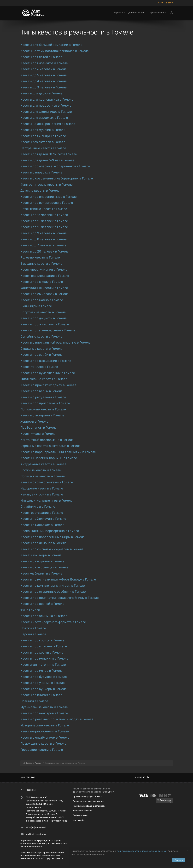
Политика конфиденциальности (89, 806)
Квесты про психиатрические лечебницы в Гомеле (60, 598)
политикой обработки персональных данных (142, 851)
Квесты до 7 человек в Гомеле (43, 245)
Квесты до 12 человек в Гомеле (44, 221)
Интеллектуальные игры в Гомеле (46, 501)
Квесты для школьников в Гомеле (46, 112)
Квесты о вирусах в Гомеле (41, 172)
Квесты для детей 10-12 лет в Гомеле (49, 154)
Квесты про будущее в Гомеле (44, 677)
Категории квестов (82, 811)
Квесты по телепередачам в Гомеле (48, 330)
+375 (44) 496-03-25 (36, 827)
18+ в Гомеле (30, 610)
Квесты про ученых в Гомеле (43, 683)
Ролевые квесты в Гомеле (40, 257)
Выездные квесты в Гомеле (41, 264)
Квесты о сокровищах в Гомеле (44, 567)
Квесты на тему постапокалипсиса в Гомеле (55, 51)
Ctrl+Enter (108, 792)
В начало (142, 777)
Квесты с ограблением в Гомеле (45, 738)
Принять (179, 860)
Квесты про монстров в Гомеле (44, 713)
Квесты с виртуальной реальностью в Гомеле (55, 342)
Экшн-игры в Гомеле (36, 306)
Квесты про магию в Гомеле (42, 300)
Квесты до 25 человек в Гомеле (44, 294)
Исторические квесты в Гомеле (45, 725)
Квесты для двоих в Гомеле (41, 93)
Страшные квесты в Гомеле (41, 349)
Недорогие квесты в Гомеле (42, 488)
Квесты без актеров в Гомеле (43, 142)
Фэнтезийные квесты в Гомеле (44, 288)
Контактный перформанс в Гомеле (47, 440)
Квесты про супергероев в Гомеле (47, 203)
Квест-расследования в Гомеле (45, 276)
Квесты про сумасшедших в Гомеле (48, 373)
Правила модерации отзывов (87, 796)
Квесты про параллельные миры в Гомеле (53, 537)
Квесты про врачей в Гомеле (42, 604)
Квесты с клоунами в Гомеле (42, 561)
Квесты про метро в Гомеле (41, 671)
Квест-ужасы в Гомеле (38, 434)
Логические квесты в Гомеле (43, 476)
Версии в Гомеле (33, 634)
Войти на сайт (165, 3)
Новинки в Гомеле (34, 701)
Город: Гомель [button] (158, 13)
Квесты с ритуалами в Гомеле (43, 397)
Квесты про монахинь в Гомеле (44, 658)
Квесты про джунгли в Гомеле (44, 318)
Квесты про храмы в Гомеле (42, 652)
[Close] (187, 851)
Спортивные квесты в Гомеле (43, 312)
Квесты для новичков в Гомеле (44, 63)
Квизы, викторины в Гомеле (42, 494)
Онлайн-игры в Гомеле (38, 507)
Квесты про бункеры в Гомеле (44, 689)
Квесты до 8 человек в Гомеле (44, 239)
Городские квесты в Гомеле (42, 750)
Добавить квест (137, 13)
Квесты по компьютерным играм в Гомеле (53, 586)
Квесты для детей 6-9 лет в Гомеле (47, 160)
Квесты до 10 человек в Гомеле (44, 227)
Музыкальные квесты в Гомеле (44, 707)
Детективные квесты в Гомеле (44, 209)
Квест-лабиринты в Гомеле (41, 573)
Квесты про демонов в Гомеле (43, 543)
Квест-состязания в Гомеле (42, 513)
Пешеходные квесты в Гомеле (43, 744)
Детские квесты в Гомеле (40, 191)
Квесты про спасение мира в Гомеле (49, 197)
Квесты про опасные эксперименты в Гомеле (55, 166)
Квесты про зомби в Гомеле (41, 355)
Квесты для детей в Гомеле (41, 57)
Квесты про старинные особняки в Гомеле (53, 592)
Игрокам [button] (119, 13)
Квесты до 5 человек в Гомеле (44, 75)
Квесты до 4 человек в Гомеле (44, 81)
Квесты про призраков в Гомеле (45, 403)
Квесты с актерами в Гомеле (42, 415)
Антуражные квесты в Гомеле (43, 464)
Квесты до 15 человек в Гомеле (44, 215)
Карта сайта (79, 820)
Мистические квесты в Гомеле (44, 379)
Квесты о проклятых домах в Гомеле (48, 385)
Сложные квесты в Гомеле (41, 470)
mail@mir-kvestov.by (36, 834)
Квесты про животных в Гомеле (45, 324)
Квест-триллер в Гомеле (39, 367)
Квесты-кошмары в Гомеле (41, 555)
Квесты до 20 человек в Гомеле (44, 251)
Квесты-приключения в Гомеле (45, 731)
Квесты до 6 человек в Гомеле (44, 69)
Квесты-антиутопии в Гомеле (43, 665)
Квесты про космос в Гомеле (42, 640)
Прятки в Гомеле (33, 628)
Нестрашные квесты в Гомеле (43, 148)
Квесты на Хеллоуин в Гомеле (43, 519)
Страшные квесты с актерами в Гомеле (50, 446)
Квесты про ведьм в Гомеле (41, 391)
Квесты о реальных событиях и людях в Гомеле (57, 719)
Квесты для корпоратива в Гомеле (47, 100)
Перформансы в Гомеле (38, 428)
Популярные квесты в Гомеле (43, 409)
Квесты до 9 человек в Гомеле (44, 233)
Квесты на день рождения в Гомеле (48, 124)
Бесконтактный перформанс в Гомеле (50, 531)
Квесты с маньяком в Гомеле (42, 525)
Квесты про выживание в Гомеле (46, 361)
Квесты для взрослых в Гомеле (44, 118)
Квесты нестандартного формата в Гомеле (53, 622)
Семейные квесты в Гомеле (41, 336)
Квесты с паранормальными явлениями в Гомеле (58, 452)
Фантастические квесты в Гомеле (47, 185)
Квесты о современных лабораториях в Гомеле (57, 178)
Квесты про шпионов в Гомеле (44, 646)
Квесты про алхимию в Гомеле (44, 616)
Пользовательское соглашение (88, 801)
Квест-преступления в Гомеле (44, 270)
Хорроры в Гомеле (34, 422)
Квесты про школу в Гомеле (42, 282)
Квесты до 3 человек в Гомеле (44, 87)
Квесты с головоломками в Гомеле (47, 482)
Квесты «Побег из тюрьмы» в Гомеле (49, 458)
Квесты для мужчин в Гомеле (43, 130)
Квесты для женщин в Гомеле (43, 136)
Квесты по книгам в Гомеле (41, 695)
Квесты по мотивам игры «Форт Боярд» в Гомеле (58, 579)
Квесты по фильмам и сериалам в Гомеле (52, 549)
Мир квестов (28, 777)
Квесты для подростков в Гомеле (46, 106)
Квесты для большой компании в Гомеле (51, 45)
